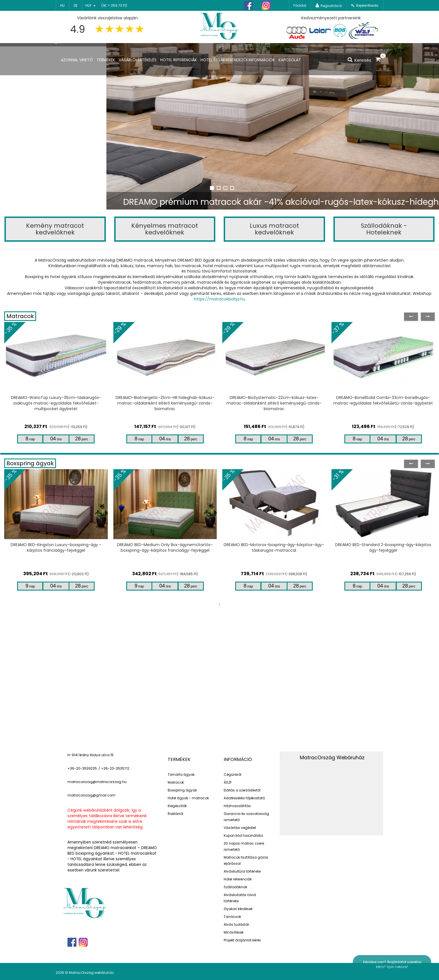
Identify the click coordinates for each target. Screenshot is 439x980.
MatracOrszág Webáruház (332, 758)
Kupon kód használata (243, 836)
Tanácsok (232, 917)
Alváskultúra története (242, 871)
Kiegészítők (177, 806)
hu (62, 5)
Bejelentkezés (367, 5)
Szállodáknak (235, 887)
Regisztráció (331, 6)
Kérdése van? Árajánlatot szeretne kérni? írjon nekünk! (392, 964)
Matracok (20, 316)
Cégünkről (233, 775)
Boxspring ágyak (30, 463)
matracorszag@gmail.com (91, 795)
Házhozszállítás (237, 806)
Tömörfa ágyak (181, 775)
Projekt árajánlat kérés (242, 940)
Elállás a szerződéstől (242, 790)
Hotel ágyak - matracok (188, 798)
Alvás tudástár (236, 924)
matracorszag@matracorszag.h (96, 782)
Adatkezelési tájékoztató (244, 798)
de (76, 5)
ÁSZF (228, 782)
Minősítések (234, 932)
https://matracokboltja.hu (220, 299)
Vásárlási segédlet (240, 828)
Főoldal (300, 5)
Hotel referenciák (238, 879)
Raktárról (175, 814)
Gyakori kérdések (238, 909)
